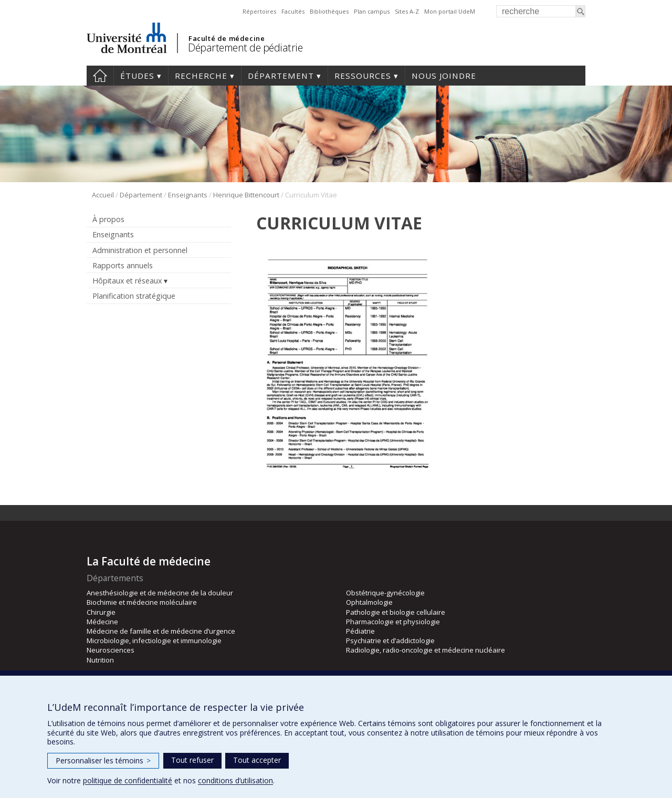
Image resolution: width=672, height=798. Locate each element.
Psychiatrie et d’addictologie (390, 640)
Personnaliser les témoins (103, 760)
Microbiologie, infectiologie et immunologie (154, 640)
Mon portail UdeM (450, 11)
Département (281, 76)
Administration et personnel (140, 250)
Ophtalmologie (369, 602)
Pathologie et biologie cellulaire (396, 612)
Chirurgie (101, 612)
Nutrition (100, 660)
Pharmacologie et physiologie (393, 622)
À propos (108, 219)
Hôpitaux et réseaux (127, 281)
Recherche (201, 76)
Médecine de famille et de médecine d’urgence (161, 631)
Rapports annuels (123, 265)
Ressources (363, 76)
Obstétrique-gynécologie (385, 593)
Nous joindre (444, 76)
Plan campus (372, 11)
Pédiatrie (360, 631)
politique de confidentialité (128, 780)
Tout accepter (257, 760)
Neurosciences (111, 650)
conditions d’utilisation (235, 780)
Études (137, 76)
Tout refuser (192, 760)
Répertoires (259, 11)
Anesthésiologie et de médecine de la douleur (160, 593)
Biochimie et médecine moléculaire (142, 602)
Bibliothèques (329, 11)
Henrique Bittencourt (246, 195)
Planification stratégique (134, 296)
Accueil (100, 76)
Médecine (102, 622)
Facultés (293, 11)
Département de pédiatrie (245, 48)
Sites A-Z (407, 11)
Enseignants (188, 195)
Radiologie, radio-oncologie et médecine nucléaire (426, 650)
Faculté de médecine (227, 38)
